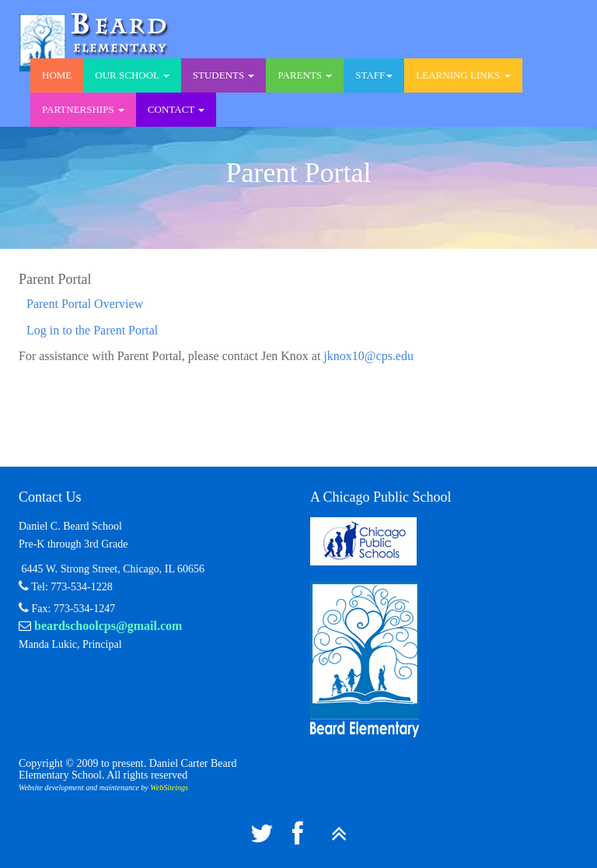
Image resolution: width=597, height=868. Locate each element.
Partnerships (83, 109)
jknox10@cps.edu (368, 356)
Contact (176, 109)
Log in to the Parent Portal (92, 330)
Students (224, 75)
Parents (305, 75)
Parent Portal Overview (85, 304)
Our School (132, 75)
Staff (374, 75)
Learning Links (463, 75)
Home (57, 75)
